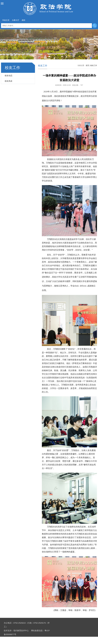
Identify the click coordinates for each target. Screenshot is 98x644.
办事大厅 (16, 20)
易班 (23, 20)
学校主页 (6, 20)
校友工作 (94, 65)
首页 (87, 65)
